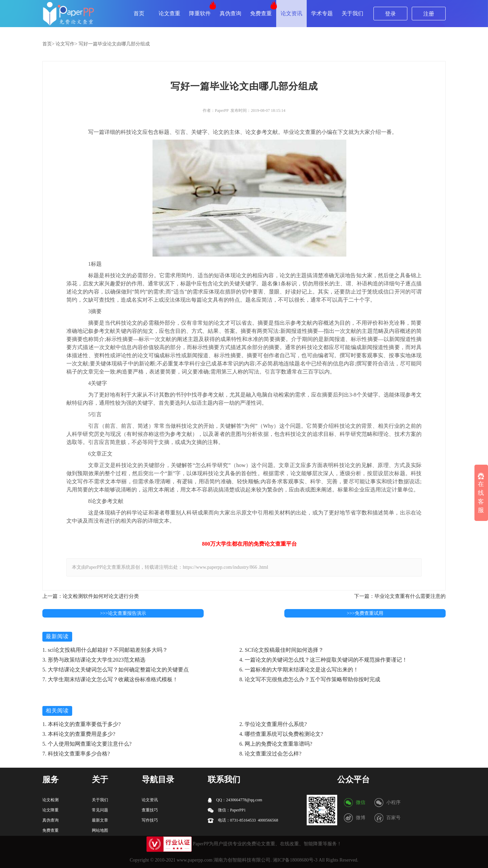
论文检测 (50, 800)
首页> (48, 44)
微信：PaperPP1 (227, 810)
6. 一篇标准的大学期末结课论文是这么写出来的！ (299, 670)
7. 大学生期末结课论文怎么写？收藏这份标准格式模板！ (110, 679)
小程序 (393, 802)
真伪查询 (230, 13)
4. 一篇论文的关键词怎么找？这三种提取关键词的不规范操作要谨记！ (323, 660)
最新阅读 (57, 636)
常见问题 (100, 810)
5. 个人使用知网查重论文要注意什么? (87, 744)
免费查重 (261, 13)
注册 (429, 14)
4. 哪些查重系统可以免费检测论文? (281, 734)
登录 (390, 14)
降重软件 (200, 13)
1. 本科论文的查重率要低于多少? (82, 724)
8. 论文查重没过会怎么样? (270, 754)
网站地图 (100, 830)
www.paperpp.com (195, 860)
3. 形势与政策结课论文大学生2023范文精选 (94, 660)
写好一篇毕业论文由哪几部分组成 (114, 44)
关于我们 (352, 13)
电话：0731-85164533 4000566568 (243, 820)
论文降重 (50, 810)
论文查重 (169, 13)
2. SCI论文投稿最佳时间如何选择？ (281, 650)
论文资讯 (291, 13)
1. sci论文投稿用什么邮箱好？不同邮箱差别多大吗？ (105, 650)
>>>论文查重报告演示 (123, 613)
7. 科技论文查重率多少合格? (76, 754)
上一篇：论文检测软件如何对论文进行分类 (91, 596)
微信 (361, 802)
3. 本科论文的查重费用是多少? (79, 734)
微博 (361, 818)
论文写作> (66, 44)
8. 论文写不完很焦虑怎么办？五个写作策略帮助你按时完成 (310, 679)
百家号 (393, 818)
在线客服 (481, 493)
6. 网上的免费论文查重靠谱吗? (276, 744)
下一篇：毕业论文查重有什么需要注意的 (400, 596)
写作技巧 (150, 820)
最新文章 (100, 820)
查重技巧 (150, 810)
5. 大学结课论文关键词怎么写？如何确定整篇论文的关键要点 (116, 670)
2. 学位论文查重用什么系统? (273, 724)
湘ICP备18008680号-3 (295, 860)
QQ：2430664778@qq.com (235, 800)
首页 (139, 13)
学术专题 (322, 13)
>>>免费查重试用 (365, 613)
